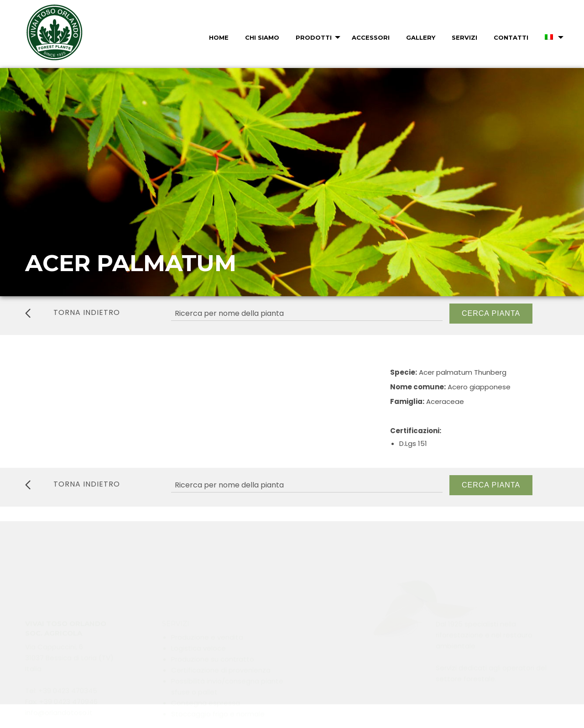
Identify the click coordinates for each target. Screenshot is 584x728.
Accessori (371, 37)
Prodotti (314, 37)
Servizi (464, 37)
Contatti (511, 37)
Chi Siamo (262, 37)
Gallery (421, 37)
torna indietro (73, 313)
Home (219, 37)
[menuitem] (218, 37)
